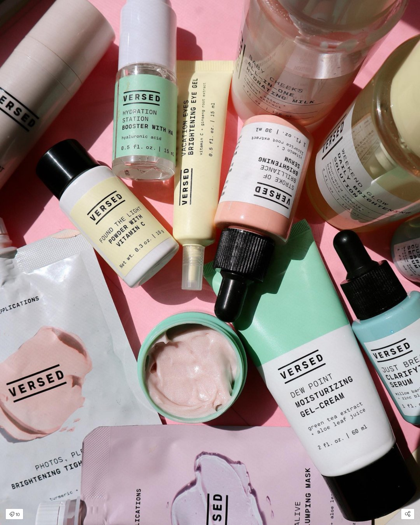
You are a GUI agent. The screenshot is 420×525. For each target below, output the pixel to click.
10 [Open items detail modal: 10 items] (15, 515)
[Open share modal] (408, 514)
